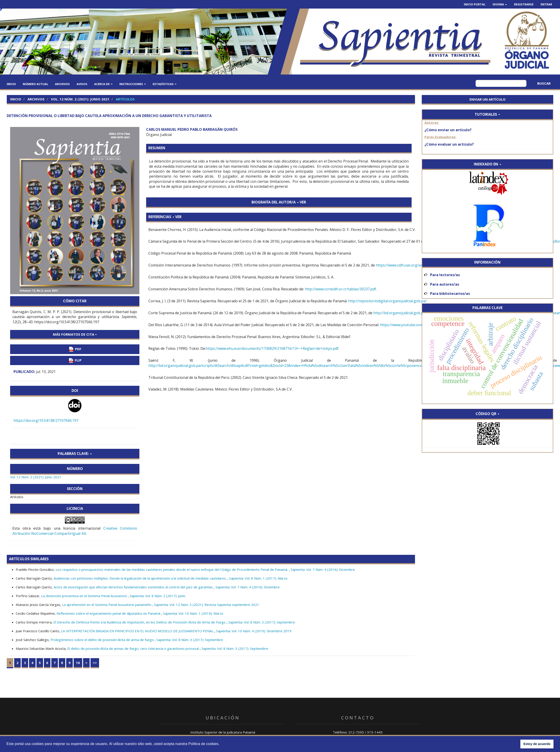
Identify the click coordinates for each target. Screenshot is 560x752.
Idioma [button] (500, 4)
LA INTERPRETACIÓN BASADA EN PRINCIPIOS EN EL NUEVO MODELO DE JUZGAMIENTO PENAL (138, 631)
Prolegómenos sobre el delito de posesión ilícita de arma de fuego (103, 640)
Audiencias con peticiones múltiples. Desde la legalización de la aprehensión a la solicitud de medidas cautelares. (141, 578)
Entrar (546, 4)
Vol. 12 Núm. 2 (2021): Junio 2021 (80, 99)
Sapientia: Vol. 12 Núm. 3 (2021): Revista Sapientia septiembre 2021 (207, 605)
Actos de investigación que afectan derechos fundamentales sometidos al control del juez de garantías (134, 587)
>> (95, 663)
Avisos (82, 84)
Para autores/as (445, 284)
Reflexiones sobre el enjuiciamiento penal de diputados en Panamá (109, 613)
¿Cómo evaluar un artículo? (449, 144)
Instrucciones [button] (133, 84)
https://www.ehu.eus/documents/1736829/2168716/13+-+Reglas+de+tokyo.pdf (272, 348)
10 (78, 663)
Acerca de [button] (103, 84)
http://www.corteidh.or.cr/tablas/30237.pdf (340, 289)
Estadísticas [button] (165, 84)
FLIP (75, 360)
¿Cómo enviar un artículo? (448, 130)
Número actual (35, 84)
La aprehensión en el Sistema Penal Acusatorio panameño (107, 605)
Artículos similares (29, 559)
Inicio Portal (475, 4)
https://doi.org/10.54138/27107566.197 (46, 420)
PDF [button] (75, 349)
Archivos (62, 84)
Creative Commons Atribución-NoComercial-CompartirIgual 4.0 (75, 531)
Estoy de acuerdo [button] (537, 744)
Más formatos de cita (75, 334)
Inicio (11, 84)
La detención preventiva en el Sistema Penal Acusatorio (85, 596)
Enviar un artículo (487, 99)
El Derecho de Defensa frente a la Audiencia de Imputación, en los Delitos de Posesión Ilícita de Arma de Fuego (140, 622)
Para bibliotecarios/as (450, 294)
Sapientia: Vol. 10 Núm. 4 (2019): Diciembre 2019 (254, 631)
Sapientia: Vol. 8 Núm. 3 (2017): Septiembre (262, 622)
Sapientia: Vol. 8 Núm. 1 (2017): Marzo (258, 578)
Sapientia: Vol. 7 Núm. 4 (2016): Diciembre (323, 569)
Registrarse (524, 4)
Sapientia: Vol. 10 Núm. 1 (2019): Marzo (193, 613)
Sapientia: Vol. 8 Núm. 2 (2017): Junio (158, 596)
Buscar (544, 83)
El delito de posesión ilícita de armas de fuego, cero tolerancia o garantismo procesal (134, 648)
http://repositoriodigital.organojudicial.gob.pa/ (387, 301)
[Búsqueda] (501, 83)
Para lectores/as (445, 275)
